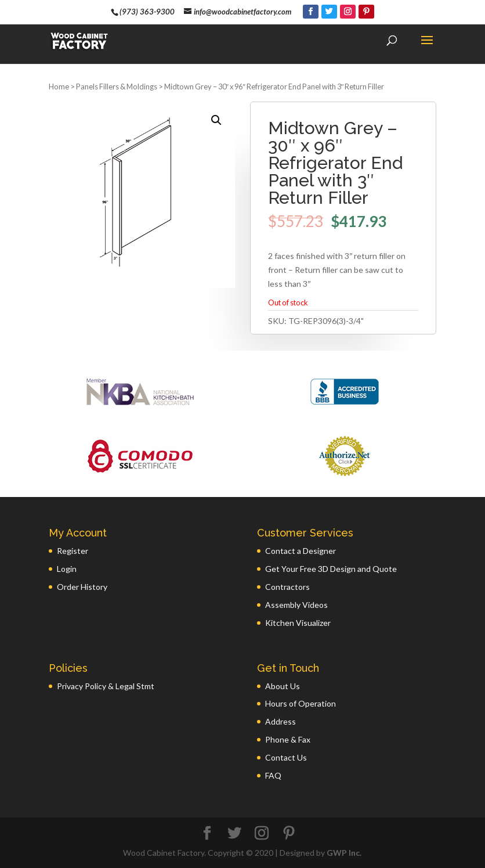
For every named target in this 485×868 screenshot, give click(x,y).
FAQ (273, 775)
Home (59, 87)
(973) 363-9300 (147, 12)
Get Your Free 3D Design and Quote (331, 569)
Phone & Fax (288, 739)
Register (73, 551)
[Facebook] (311, 12)
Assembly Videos (296, 605)
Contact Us (286, 757)
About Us (283, 686)
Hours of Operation (301, 703)
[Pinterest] (366, 12)
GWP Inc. (344, 853)
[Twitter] (329, 12)
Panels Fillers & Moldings (117, 87)
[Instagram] (348, 12)
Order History (82, 587)
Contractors (287, 587)
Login (67, 569)
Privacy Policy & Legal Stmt (106, 686)
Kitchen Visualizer (298, 623)
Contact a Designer (301, 551)
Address (280, 721)
